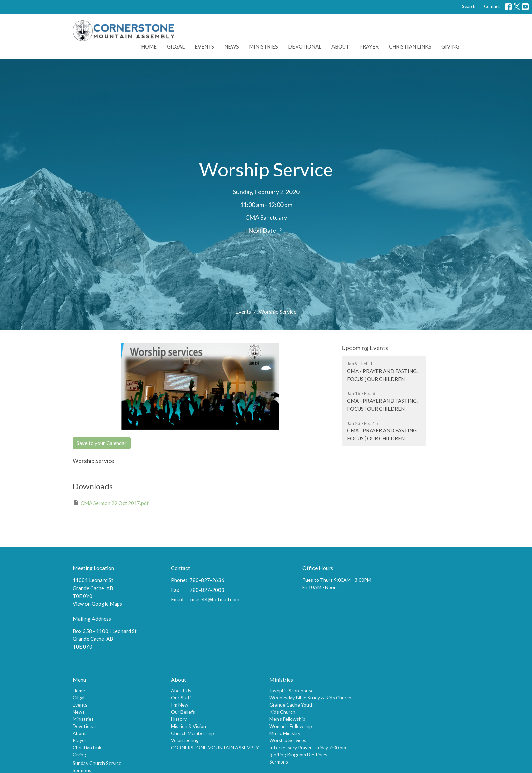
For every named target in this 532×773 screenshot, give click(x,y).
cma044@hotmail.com (214, 599)
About (340, 46)
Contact (492, 6)
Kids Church (282, 712)
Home (149, 46)
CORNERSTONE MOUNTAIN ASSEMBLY (215, 747)
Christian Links (410, 46)
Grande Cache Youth (292, 705)
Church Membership (193, 733)
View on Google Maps (97, 604)
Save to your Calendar (102, 443)
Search (469, 6)
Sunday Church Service (97, 763)
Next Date (266, 230)
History (179, 719)
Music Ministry (285, 733)
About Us (181, 690)
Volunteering (185, 740)
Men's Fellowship (287, 719)
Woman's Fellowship (291, 726)
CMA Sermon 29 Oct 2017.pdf (111, 503)
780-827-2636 (207, 580)
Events (204, 46)
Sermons (279, 762)
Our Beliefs (183, 712)
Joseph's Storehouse (292, 690)
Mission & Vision (188, 726)
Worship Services (288, 740)
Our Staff (181, 698)
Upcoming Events (365, 348)
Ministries (263, 46)
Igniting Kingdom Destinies (298, 755)
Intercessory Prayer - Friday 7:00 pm (308, 747)
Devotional (305, 46)
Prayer (369, 46)
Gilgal (176, 46)
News (232, 46)
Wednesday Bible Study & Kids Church (310, 698)
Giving (450, 46)
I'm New (180, 705)
